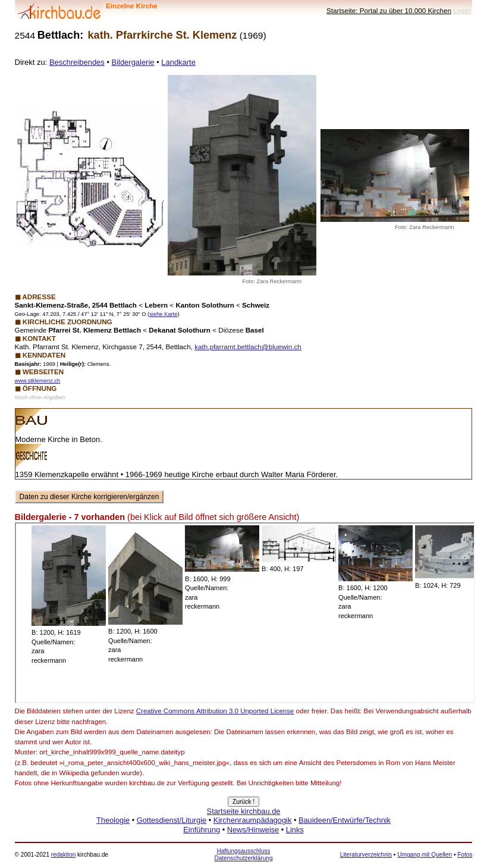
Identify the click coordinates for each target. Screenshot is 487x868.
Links (295, 830)
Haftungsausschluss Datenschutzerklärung (243, 855)
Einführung (202, 830)
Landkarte (178, 62)
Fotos (465, 855)
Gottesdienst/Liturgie (172, 820)
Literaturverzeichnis (366, 855)
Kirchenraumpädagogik (253, 820)
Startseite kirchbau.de (244, 811)
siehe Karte (163, 314)
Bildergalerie (133, 62)
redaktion (63, 855)
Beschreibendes (77, 62)
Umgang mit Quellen (425, 855)
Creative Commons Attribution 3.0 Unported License (215, 711)
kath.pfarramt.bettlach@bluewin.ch (248, 347)
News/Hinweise (253, 830)
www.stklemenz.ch (38, 381)
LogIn (462, 10)
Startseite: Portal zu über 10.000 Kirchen (389, 10)
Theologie (113, 820)
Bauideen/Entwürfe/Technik (345, 820)
